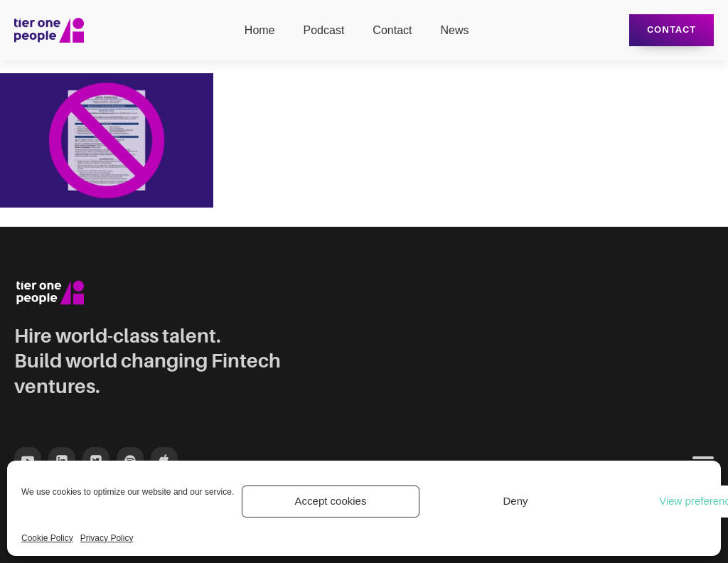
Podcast (324, 30)
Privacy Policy (107, 538)
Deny (515, 501)
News (454, 30)
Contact (392, 30)
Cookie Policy (47, 538)
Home (260, 30)
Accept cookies (331, 501)
